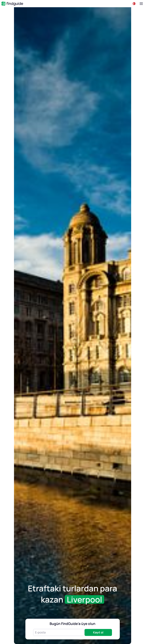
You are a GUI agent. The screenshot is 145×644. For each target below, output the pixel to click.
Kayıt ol (98, 632)
